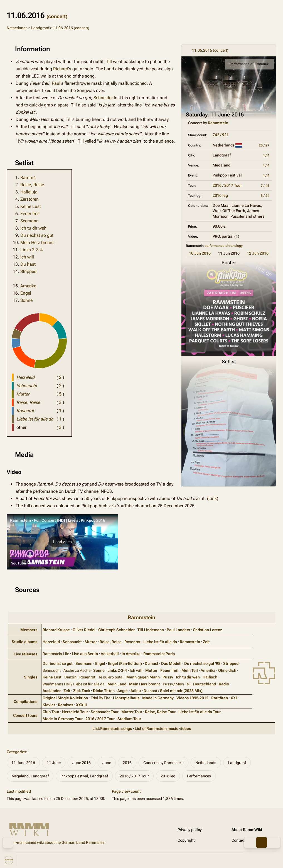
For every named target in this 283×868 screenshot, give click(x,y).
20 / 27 (264, 145)
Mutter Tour (132, 712)
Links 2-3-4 (32, 250)
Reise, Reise (32, 185)
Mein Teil (190, 670)
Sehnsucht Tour (105, 712)
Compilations (25, 702)
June (107, 763)
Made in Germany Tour (63, 719)
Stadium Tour (129, 719)
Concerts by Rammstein (163, 763)
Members (29, 630)
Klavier (49, 705)
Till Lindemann (151, 630)
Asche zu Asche (77, 670)
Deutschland (205, 684)
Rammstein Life (56, 654)
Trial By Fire (100, 698)
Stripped (28, 271)
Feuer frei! (30, 214)
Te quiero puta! (111, 677)
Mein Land (117, 684)
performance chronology (224, 246)
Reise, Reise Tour (160, 712)
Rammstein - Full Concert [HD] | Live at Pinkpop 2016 (58, 520)
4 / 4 (266, 155)
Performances (199, 776)
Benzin (70, 677)
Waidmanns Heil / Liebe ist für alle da (74, 684)
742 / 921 (221, 135)
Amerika (28, 286)
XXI (234, 698)
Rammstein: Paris (159, 654)
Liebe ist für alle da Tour (200, 712)
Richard (61, 69)
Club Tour (51, 712)
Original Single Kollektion (65, 698)
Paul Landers (178, 630)
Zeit (206, 642)
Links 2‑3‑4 (117, 670)
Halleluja (29, 192)
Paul (56, 83)
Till (109, 62)
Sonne (26, 300)
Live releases (25, 654)
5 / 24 (265, 196)
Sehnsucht (72, 642)
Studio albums (24, 642)
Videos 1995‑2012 (193, 698)
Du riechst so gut (37, 235)
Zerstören (29, 199)
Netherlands (17, 28)
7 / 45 (265, 186)
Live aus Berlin (85, 654)
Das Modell (171, 663)
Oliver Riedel (84, 630)
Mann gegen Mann (143, 677)
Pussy (168, 677)
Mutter (91, 642)
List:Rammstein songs (112, 728)
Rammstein (218, 123)
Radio (224, 684)
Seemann (29, 221)
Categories (16, 752)
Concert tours (25, 715)
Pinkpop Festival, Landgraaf (84, 776)
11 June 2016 (23, 763)
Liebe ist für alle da (160, 642)
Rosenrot (132, 642)
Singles (31, 677)
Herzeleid (51, 642)
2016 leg (220, 195)
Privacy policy (190, 830)
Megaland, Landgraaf (30, 776)
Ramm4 (28, 177)
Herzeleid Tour (75, 712)
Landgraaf (40, 28)
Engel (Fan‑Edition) (125, 663)
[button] (62, 542)
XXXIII (81, 705)
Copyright (186, 840)
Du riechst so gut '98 (202, 663)
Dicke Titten (104, 691)
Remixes (66, 705)
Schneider (103, 98)
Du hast (28, 264)
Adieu (136, 691)
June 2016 (82, 763)
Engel (26, 293)
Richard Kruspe (56, 630)
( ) (60, 377)
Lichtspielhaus (126, 698)
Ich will (27, 257)
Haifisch (210, 677)
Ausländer (52, 691)
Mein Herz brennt (37, 243)
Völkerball (110, 654)
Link (213, 498)
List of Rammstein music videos (163, 728)
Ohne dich (227, 670)
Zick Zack (82, 691)
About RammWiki (247, 830)
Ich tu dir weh (33, 228)
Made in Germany (158, 698)
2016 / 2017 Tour (227, 185)
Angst (123, 691)
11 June (54, 763)
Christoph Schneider (116, 630)
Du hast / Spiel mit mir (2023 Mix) (173, 691)
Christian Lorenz (207, 630)
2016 (127, 763)
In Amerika (131, 654)
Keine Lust (31, 206)
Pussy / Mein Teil (177, 684)
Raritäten (220, 698)
